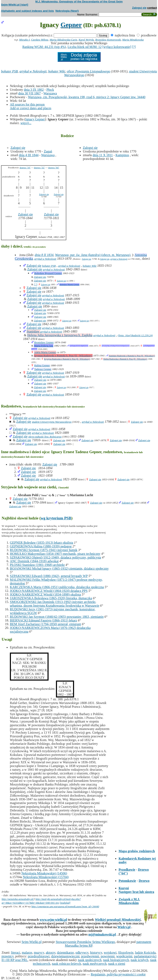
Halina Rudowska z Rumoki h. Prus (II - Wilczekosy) (125, 359)
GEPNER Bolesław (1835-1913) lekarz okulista (42, 543)
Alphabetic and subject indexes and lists (27, 11)
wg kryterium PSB (56, 518)
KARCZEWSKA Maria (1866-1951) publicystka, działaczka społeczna (57, 587)
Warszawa (50, 93)
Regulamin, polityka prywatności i (118, 974)
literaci (16, 953)
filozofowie (126, 953)
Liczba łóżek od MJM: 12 (84, 47)
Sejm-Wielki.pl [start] (15, 5)
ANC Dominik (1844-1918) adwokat (34, 561)
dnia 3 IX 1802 (34, 90)
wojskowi (110, 953)
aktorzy (51, 953)
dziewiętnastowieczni (65, 956)
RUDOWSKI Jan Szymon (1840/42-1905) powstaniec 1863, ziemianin (57, 617)
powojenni (108, 956)
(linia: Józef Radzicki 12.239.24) (135, 335)
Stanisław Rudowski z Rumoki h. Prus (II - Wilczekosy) (132, 356)
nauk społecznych (90, 960)
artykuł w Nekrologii (33, 71)
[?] (134, 47)
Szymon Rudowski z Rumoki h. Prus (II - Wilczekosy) (63, 356)
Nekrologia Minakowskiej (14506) (44, 873)
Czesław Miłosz (40, 40)
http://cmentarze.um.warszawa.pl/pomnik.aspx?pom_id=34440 (65, 906)
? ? (35, 284)
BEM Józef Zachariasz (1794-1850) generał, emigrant (45, 624)
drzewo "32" (39, 168)
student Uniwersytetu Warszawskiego (52, 422)
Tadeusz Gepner (43, 369)
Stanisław (33, 331)
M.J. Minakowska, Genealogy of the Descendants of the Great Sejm (79, 2)
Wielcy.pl (124, 927)
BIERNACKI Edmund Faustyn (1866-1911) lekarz (43, 620)
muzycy (39, 953)
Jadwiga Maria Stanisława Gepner (116, 346)
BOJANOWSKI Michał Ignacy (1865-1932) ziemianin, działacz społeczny (59, 569)
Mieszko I (24, 40)
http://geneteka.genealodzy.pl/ (18, 899)
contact (152, 8)
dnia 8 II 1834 (44, 255)
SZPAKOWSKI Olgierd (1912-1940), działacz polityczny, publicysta (55, 557)
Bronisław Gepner (44, 342)
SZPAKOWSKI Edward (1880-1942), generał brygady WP (49, 576)
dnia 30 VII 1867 (29, 93)
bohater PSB (9, 71)
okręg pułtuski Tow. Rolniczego (45, 437)
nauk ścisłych (140, 960)
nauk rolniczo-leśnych (66, 964)
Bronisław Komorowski (108, 40)
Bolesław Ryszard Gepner (48, 273)
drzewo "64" (54, 168)
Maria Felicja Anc (44, 346)
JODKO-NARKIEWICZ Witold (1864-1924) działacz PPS (49, 591)
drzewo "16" (25, 168)
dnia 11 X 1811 (103, 155)
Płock (50, 90)
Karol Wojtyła (86, 40)
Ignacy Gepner (35, 119)
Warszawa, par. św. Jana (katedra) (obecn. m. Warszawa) (93, 255)
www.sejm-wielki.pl (53, 920)
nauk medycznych (95, 964)
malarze (27, 953)
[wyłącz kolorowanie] (117, 47)
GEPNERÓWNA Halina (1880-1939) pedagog (41, 546)
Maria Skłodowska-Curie (63, 40)
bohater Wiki (57, 71)
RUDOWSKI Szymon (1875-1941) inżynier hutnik (44, 550)
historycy (96, 953)
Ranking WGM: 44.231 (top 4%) (44, 47)
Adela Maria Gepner (45, 352)
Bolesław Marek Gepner (70, 285)
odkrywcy (82, 953)
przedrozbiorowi (39, 956)
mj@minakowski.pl (102, 934)
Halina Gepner (42, 365)
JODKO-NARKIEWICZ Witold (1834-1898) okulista (45, 594)
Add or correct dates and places (31, 108)
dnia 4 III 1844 (29, 155)
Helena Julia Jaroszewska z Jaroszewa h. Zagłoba (60, 335)
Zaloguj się (139, 8)
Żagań (48, 151)
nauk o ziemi (117, 964)
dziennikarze (65, 953)
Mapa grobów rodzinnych (137, 851)
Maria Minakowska (133, 40)
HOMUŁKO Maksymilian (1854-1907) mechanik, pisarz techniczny (55, 554)
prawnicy (8, 956)
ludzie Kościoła (145, 953)
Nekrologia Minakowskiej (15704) (46, 877)
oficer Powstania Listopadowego (89, 71)
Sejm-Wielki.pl (32, 942)
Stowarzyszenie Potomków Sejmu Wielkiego (85, 942)
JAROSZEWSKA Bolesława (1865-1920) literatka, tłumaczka (51, 598)
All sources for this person (27, 104)
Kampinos (122, 155)
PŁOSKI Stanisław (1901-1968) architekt (37, 565)
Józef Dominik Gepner (79, 346)
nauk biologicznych (116, 960)
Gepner (71, 25)
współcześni (124, 956)
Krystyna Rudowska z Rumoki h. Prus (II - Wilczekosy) (67, 359)
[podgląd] (65, 903)
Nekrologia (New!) (67, 11)
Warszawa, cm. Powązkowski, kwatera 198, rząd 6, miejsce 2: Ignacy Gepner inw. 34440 (87, 97)
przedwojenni (90, 956)
